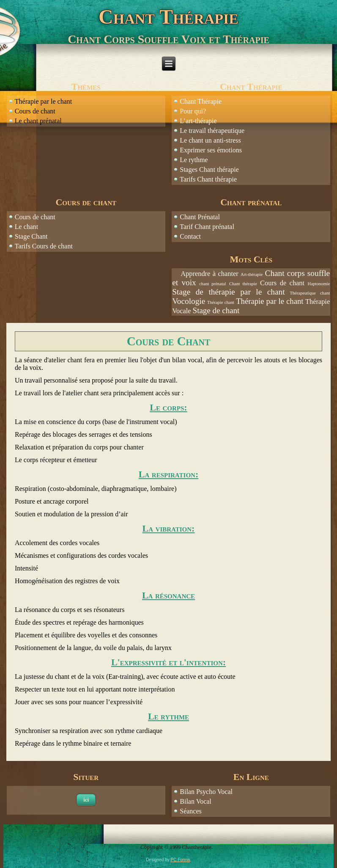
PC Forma (181, 860)
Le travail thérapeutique (212, 131)
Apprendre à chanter (209, 274)
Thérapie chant (221, 302)
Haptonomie (319, 284)
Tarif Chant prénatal (207, 227)
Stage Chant (31, 236)
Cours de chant (35, 217)
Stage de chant (216, 310)
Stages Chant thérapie (209, 169)
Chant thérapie (243, 284)
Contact (190, 236)
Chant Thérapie (168, 17)
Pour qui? (193, 111)
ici (86, 800)
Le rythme (194, 160)
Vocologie (189, 301)
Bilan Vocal (196, 801)
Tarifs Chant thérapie (208, 179)
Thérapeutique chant (310, 293)
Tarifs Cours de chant (45, 246)
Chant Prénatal (200, 217)
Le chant (27, 227)
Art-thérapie (252, 274)
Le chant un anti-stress (210, 140)
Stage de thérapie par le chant (228, 292)
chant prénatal (212, 284)
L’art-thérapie (198, 121)
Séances (191, 811)
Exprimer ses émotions (211, 150)
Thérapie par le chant (270, 301)
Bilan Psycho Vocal (206, 792)
